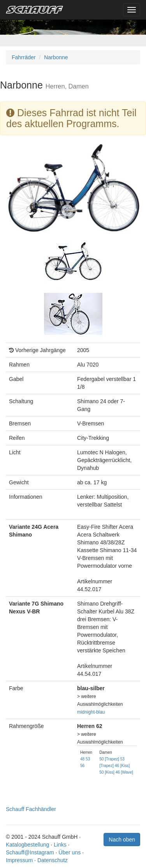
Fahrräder (24, 57)
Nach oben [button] (122, 840)
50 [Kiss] (107, 772)
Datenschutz (53, 860)
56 (82, 766)
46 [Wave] (124, 772)
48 (82, 759)
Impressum (19, 860)
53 (88, 759)
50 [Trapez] (109, 759)
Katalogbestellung (27, 845)
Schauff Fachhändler (31, 809)
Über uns (69, 852)
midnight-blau (91, 712)
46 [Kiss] (122, 766)
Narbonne (56, 57)
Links (60, 845)
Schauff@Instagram (30, 852)
